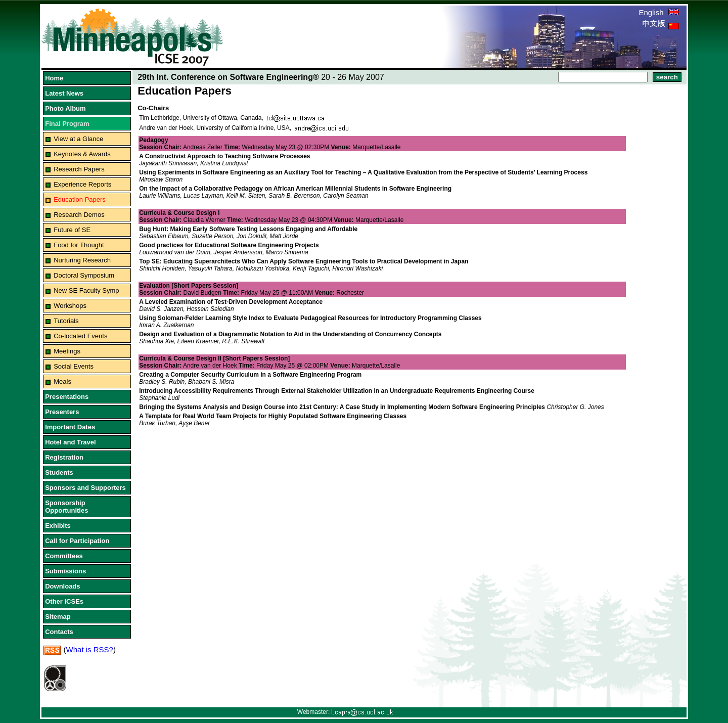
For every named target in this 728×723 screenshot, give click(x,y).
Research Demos (79, 215)
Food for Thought (79, 245)
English (658, 12)
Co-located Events (80, 336)
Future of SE (72, 230)
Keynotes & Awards (82, 154)
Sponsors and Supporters (85, 488)
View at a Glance (78, 139)
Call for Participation (77, 541)
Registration (64, 457)
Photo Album (65, 108)
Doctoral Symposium (84, 275)
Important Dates (70, 427)
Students (59, 472)
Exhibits (58, 526)
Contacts (59, 632)
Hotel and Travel (70, 442)
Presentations (67, 397)
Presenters (62, 412)
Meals (62, 381)
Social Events (74, 366)
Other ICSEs (64, 601)
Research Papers (79, 169)
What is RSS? (90, 649)
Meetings (67, 351)
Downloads (62, 586)
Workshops (70, 306)
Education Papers (80, 199)
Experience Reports (82, 184)
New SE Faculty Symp (86, 290)
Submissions (65, 571)
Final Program (67, 124)
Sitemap (58, 617)
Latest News (64, 93)
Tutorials (66, 321)
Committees (64, 556)
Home (54, 78)
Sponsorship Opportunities (66, 507)
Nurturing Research (82, 260)
